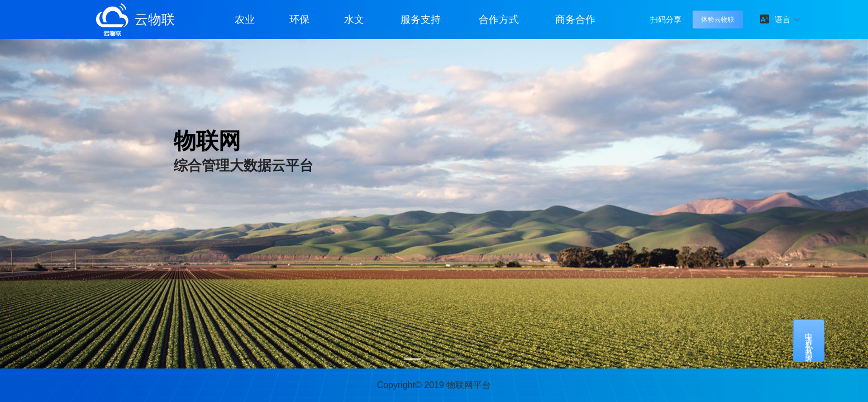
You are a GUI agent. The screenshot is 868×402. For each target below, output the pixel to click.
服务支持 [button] (421, 20)
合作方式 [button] (499, 20)
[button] (788, 20)
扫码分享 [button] (666, 20)
